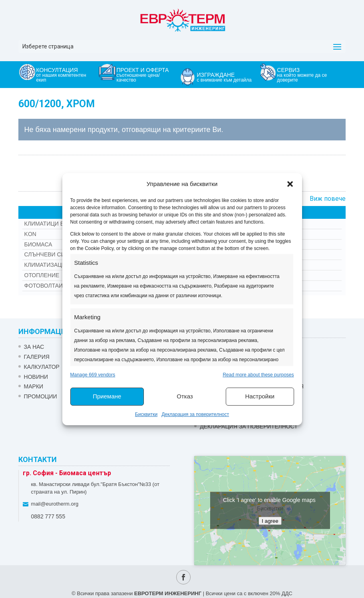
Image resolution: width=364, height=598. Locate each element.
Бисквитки (146, 414)
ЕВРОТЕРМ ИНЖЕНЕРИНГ (168, 593)
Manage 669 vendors (93, 375)
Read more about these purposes (258, 375)
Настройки (260, 396)
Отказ (185, 396)
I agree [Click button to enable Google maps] (270, 521)
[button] (290, 184)
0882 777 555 (48, 516)
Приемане (107, 396)
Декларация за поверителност (195, 414)
